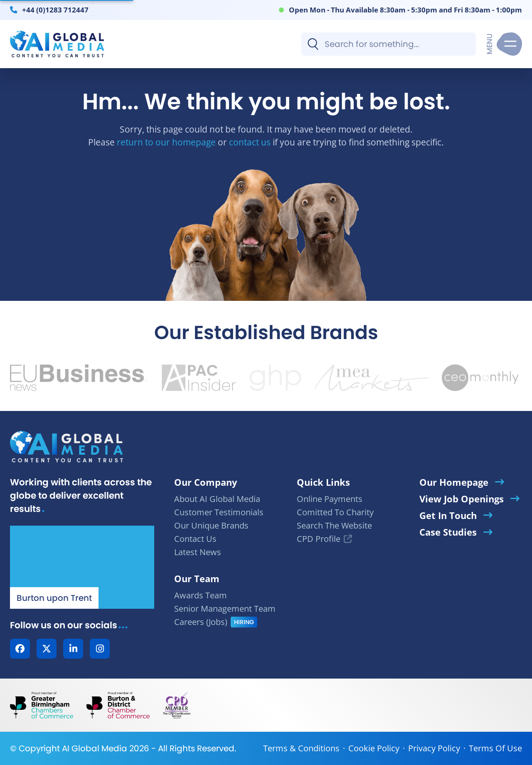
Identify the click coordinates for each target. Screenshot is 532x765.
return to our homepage (166, 142)
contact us (250, 142)
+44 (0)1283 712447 (55, 10)
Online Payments (330, 499)
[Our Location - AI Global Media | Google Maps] (82, 567)
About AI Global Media (217, 499)
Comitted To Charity (335, 512)
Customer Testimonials (219, 512)
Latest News (198, 552)
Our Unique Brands (211, 525)
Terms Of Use (495, 748)
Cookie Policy (374, 748)
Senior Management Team (225, 609)
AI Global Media (95, 748)
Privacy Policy (434, 748)
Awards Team (201, 595)
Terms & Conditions (301, 748)
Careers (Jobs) (201, 622)
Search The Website (334, 525)
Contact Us (195, 539)
